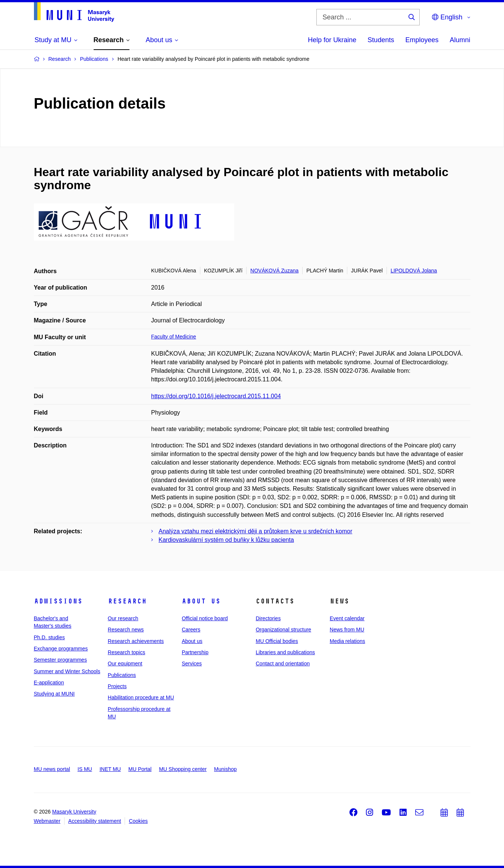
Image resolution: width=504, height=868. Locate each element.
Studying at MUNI (54, 694)
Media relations (348, 641)
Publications (122, 675)
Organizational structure (283, 630)
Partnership (195, 652)
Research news (126, 630)
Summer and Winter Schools (67, 671)
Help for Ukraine (332, 40)
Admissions (58, 601)
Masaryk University (74, 812)
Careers (191, 630)
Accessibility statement (95, 821)
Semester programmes (60, 660)
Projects (117, 686)
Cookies (138, 821)
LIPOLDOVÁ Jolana (414, 271)
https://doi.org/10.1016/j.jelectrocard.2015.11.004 (216, 396)
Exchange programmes (61, 649)
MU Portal (140, 769)
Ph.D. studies (49, 637)
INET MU (110, 769)
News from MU (347, 630)
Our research (123, 618)
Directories (268, 618)
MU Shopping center (183, 769)
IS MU (85, 769)
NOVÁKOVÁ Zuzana (274, 271)
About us (201, 601)
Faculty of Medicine (174, 337)
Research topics (126, 652)
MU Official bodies (277, 641)
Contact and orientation (283, 664)
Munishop (226, 769)
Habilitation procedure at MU (141, 697)
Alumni (460, 40)
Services (192, 664)
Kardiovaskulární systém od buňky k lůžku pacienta (226, 540)
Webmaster (47, 821)
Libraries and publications (285, 652)
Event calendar (347, 618)
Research (127, 601)
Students (381, 40)
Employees (422, 40)
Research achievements (136, 641)
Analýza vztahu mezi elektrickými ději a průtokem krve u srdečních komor (255, 531)
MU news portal (52, 769)
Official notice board (205, 618)
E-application (49, 683)
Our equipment (125, 664)
